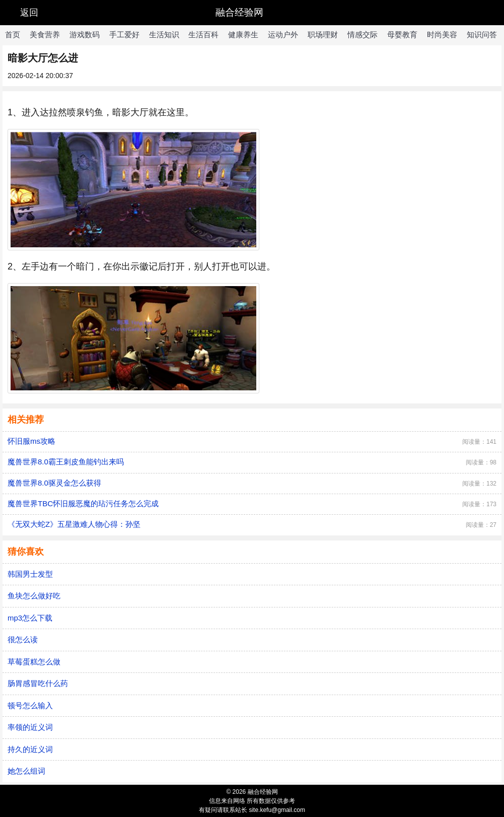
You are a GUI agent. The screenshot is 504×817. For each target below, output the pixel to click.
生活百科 (203, 35)
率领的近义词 (30, 727)
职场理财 (323, 35)
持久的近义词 (30, 749)
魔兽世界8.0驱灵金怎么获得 (54, 483)
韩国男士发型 (30, 574)
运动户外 (283, 35)
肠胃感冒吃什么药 (38, 683)
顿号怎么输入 (30, 705)
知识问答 (482, 35)
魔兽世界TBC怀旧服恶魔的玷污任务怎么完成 (83, 503)
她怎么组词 (26, 771)
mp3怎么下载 (30, 618)
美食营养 (45, 35)
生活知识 (164, 35)
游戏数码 (85, 35)
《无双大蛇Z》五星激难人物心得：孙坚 (74, 524)
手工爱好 (124, 35)
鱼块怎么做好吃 (34, 596)
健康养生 (243, 35)
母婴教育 (402, 35)
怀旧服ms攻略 (31, 441)
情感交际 (363, 35)
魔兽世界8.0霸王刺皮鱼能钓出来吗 (66, 462)
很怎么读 (23, 639)
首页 (13, 35)
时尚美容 (442, 35)
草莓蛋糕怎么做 (34, 662)
